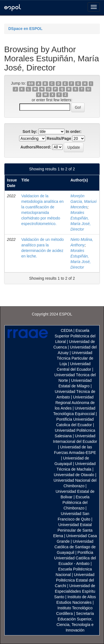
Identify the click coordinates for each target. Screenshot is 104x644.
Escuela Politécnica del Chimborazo (76, 502)
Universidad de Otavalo (74, 475)
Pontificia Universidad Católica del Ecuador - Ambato (75, 558)
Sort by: (30, 132)
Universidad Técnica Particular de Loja (75, 358)
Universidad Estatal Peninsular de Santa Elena (73, 530)
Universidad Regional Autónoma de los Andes (75, 403)
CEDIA (67, 330)
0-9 (31, 84)
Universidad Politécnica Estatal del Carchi (75, 580)
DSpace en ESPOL (25, 29)
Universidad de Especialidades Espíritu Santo (75, 591)
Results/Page (59, 138)
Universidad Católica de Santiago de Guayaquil (75, 547)
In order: (74, 132)
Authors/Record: (36, 147)
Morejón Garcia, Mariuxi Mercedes (83, 201)
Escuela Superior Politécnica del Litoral (75, 336)
